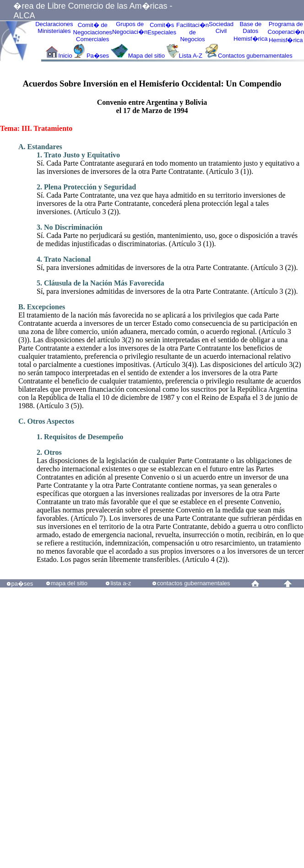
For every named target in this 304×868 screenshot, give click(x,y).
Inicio (65, 56)
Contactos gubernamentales (255, 56)
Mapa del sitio (147, 56)
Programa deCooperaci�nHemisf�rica (286, 32)
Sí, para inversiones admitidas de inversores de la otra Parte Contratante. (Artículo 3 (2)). (167, 263)
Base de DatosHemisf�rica (250, 31)
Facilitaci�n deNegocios (193, 32)
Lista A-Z (192, 56)
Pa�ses (98, 56)
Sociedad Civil (221, 27)
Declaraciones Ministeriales (54, 27)
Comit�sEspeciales (162, 29)
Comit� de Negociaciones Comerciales (93, 32)
